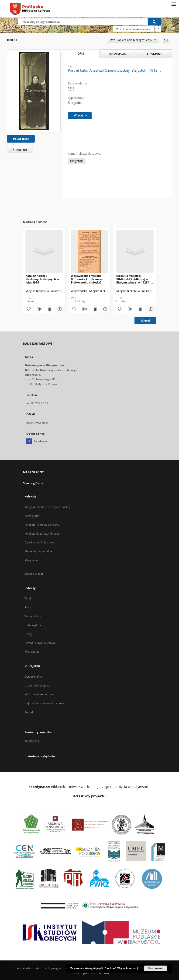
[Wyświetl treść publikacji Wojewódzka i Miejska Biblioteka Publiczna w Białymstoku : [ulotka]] (95, 309)
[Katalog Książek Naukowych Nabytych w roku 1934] (44, 252)
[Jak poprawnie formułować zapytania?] (158, 29)
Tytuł (28, 598)
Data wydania (33, 625)
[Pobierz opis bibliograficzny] (39, 309)
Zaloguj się (32, 741)
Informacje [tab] (117, 54)
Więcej (145, 320)
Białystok (76, 161)
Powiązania (32, 652)
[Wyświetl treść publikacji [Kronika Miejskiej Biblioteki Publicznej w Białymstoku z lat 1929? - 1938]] (140, 309)
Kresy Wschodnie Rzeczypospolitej (47, 507)
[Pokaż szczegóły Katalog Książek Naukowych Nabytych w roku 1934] (59, 309)
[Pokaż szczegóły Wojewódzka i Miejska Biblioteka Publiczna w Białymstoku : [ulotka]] (105, 309)
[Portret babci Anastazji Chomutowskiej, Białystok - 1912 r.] (34, 91)
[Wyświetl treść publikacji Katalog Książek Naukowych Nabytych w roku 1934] (49, 309)
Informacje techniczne (39, 694)
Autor (28, 607)
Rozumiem (156, 968)
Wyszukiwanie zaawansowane (134, 29)
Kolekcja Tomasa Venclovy (42, 525)
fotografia (75, 103)
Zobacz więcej (34, 574)
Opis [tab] (81, 54)
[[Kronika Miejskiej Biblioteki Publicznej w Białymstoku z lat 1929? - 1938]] (135, 252)
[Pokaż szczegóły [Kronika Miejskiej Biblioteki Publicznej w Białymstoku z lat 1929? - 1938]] (150, 309)
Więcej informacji (128, 968)
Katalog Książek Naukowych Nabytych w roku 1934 (42, 279)
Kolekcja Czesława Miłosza (42, 534)
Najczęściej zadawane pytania (44, 703)
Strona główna (33, 483)
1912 (71, 88)
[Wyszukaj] (155, 22)
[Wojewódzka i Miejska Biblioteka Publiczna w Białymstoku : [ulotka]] (89, 252)
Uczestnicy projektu (37, 685)
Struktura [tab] (154, 54)
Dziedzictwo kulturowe (39, 542)
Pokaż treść (21, 139)
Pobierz (18, 150)
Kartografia (32, 516)
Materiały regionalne (38, 551)
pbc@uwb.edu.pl (37, 423)
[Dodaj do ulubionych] (166, 40)
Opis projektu (33, 677)
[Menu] (174, 4)
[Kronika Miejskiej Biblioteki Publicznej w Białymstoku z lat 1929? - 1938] (133, 279)
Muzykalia (31, 560)
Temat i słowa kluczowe (40, 643)
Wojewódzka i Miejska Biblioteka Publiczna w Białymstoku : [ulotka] (87, 279)
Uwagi (29, 634)
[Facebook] (29, 441)
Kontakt (29, 712)
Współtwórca (33, 616)
